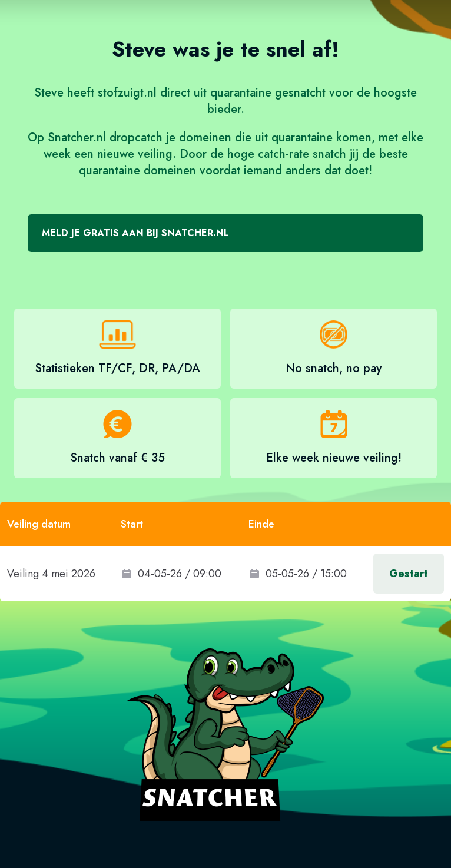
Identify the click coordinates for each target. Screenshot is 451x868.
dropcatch (136, 138)
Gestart (409, 574)
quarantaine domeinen (137, 170)
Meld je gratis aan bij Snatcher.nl (135, 233)
